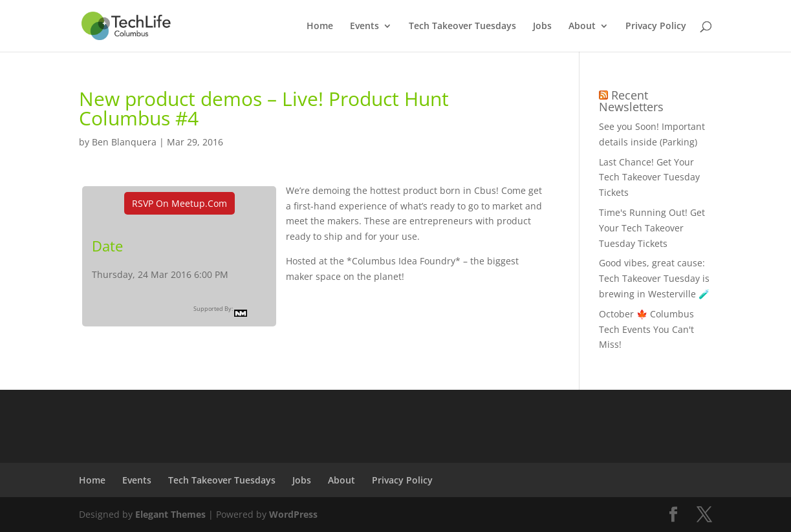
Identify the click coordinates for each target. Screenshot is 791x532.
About (582, 27)
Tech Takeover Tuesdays (462, 27)
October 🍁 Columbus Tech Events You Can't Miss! (646, 329)
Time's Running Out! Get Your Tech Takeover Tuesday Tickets (652, 228)
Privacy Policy (656, 27)
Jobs (542, 27)
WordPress (293, 514)
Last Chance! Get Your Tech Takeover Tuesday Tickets (649, 177)
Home (320, 27)
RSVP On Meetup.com (179, 203)
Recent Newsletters (631, 101)
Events (364, 27)
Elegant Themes (170, 514)
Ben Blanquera (124, 142)
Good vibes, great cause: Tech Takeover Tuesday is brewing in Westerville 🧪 (654, 278)
